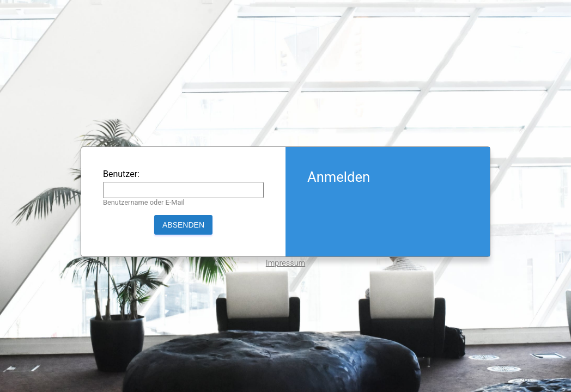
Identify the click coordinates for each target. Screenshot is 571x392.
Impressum (285, 263)
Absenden (183, 225)
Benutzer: (121, 174)
